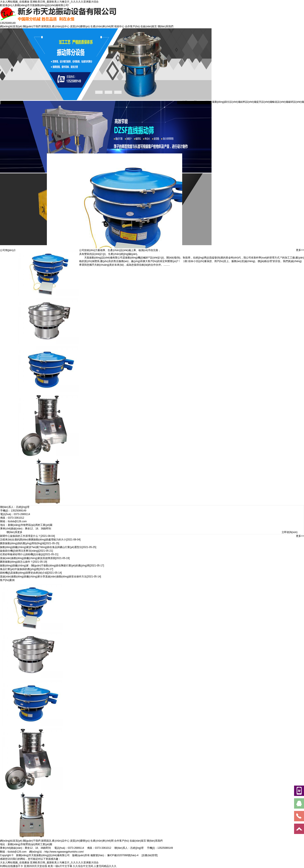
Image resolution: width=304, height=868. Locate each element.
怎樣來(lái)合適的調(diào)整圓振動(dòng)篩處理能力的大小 (33, 540)
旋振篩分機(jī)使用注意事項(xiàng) (19, 551)
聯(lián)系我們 (166, 26)
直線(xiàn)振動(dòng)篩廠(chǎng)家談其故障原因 (28, 558)
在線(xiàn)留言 (149, 26)
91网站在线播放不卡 (12, 866)
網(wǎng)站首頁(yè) (11, 26)
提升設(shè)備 (264, 102)
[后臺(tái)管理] (150, 855)
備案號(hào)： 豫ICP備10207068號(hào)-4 (114, 855)
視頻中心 (119, 26)
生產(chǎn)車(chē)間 (102, 26)
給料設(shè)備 (248, 102)
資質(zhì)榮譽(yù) (80, 26)
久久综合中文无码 (83, 866)
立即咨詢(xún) (290, 532)
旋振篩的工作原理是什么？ (25, 536)
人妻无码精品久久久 (105, 866)
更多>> (300, 250)
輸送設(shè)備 (280, 102)
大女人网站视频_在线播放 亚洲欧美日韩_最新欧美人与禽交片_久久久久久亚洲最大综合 (49, 2)
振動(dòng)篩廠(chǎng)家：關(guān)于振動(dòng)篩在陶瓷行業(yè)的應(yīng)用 (45, 566)
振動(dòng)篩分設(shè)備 (226, 102)
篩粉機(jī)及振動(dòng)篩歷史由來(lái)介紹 (24, 573)
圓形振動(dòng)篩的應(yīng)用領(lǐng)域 (22, 543)
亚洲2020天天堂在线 (36, 866)
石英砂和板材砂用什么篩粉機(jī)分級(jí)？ (22, 554)
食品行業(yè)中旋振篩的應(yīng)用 (19, 569)
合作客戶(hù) (132, 26)
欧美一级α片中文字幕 (60, 866)
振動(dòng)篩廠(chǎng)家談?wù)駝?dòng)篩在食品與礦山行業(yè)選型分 (41, 547)
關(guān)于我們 (32, 26)
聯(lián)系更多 (14, 532)
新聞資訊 (46, 26)
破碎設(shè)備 (296, 102)
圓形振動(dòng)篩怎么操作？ (16, 562)
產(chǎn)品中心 (61, 26)
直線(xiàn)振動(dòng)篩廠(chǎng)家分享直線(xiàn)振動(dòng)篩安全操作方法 (43, 577)
